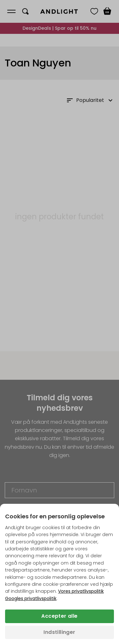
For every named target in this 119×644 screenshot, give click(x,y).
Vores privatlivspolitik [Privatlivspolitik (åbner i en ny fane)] (81, 591)
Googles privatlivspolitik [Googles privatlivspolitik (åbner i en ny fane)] (31, 598)
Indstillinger (59, 632)
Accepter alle (59, 616)
